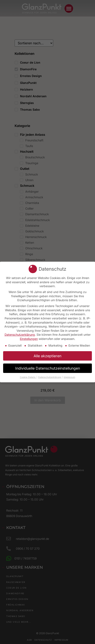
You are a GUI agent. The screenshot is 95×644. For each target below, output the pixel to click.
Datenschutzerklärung (20, 334)
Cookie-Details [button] (28, 377)
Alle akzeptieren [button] (47, 355)
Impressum (69, 377)
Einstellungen (29, 338)
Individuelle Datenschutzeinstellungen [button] (48, 368)
